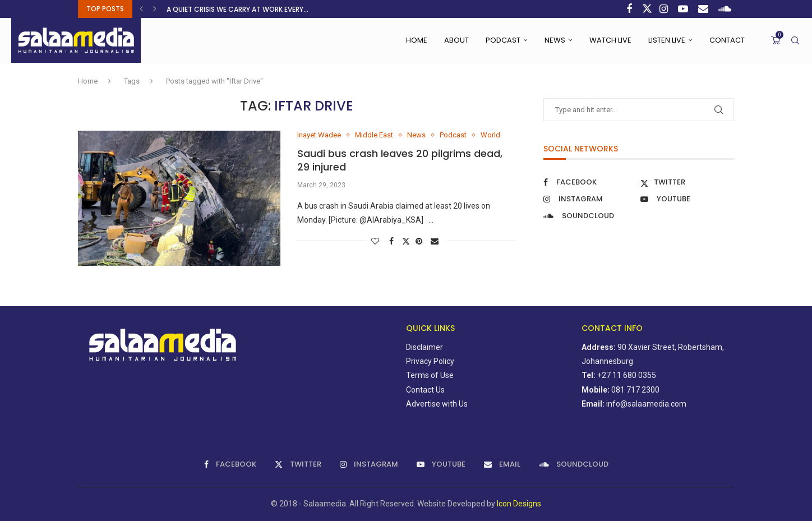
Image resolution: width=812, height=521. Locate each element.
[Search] (795, 40)
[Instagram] (665, 9)
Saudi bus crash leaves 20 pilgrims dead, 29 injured (400, 160)
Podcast (503, 40)
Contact (727, 40)
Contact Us (425, 390)
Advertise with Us (437, 404)
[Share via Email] (436, 241)
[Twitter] (647, 9)
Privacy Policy (430, 361)
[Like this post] (377, 241)
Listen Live (667, 40)
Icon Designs (519, 504)
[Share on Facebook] (393, 241)
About (456, 40)
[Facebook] (631, 9)
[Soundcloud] (726, 9)
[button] (143, 9)
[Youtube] (684, 9)
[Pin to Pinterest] (420, 241)
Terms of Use (430, 375)
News (555, 40)
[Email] (705, 9)
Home (417, 40)
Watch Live (610, 40)
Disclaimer (425, 347)
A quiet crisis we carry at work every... (237, 9)
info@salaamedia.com (646, 404)
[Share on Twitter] (406, 241)
